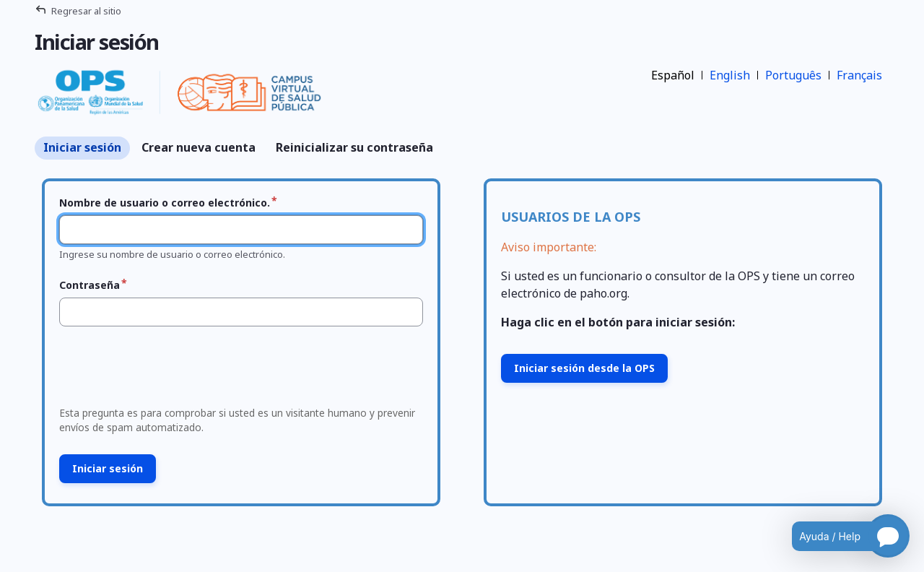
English (730, 75)
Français (859, 75)
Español (673, 75)
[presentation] (164, 370)
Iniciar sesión (82, 147)
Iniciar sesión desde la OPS (584, 368)
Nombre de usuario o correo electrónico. (165, 203)
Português (793, 75)
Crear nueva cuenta (199, 147)
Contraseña (90, 285)
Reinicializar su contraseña (354, 147)
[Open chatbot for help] (840, 536)
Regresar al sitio (86, 11)
